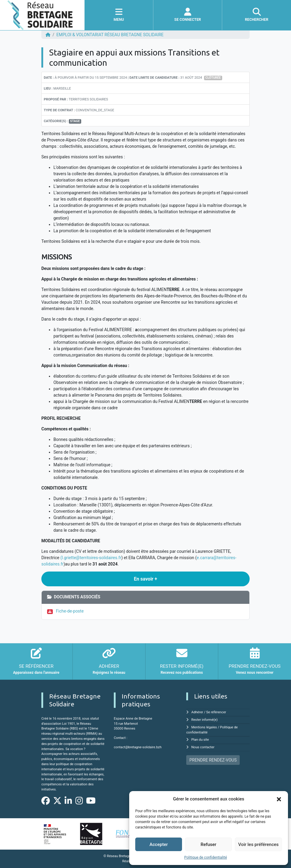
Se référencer (216, 712)
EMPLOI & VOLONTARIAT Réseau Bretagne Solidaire (110, 35)
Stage (75, 121)
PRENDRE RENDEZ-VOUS (213, 760)
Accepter (158, 844)
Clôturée (213, 78)
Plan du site (200, 740)
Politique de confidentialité (206, 857)
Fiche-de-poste (70, 611)
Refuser (208, 844)
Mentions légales (204, 727)
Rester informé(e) (205, 720)
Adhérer (197, 712)
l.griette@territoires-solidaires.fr (92, 558)
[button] (279, 799)
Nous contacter (203, 747)
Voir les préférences (258, 844)
